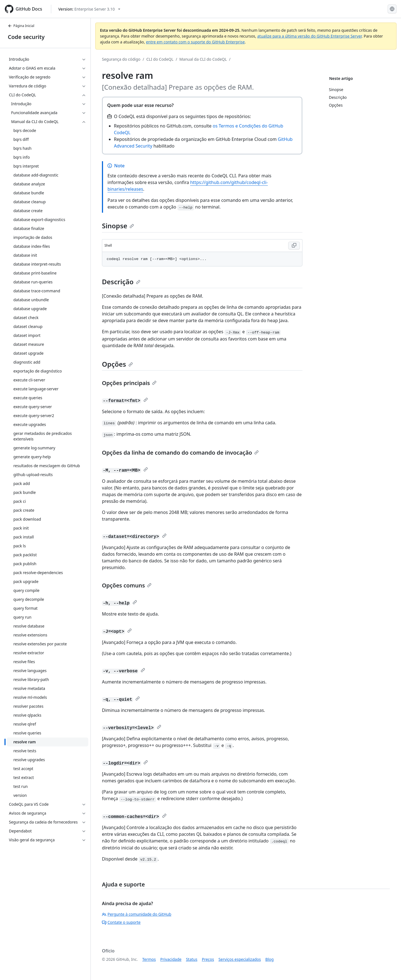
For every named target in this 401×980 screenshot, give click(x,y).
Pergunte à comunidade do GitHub (137, 914)
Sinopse (118, 226)
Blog (270, 959)
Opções (117, 364)
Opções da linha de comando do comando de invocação (180, 453)
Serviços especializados (239, 959)
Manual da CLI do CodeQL (203, 59)
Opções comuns (127, 585)
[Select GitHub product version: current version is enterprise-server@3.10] (89, 9)
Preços (208, 959)
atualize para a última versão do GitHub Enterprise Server (310, 36)
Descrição (121, 282)
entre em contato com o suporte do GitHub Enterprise (195, 42)
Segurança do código (121, 59)
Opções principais (129, 383)
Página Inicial (21, 26)
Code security (26, 37)
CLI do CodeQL (160, 59)
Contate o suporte (121, 922)
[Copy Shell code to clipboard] (294, 246)
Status (192, 959)
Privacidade (171, 959)
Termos (149, 959)
